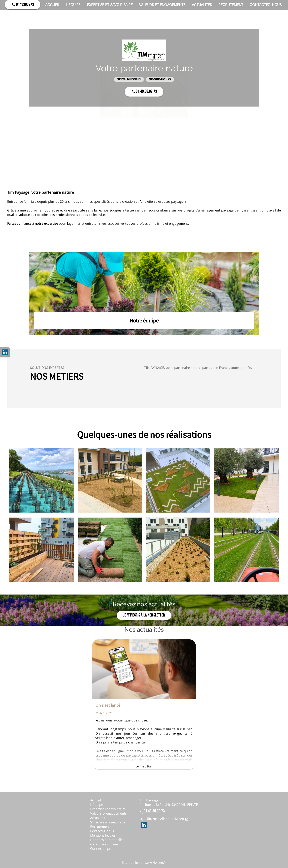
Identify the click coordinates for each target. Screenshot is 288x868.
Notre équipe (144, 320)
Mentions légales (103, 835)
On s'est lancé (108, 705)
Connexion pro (101, 849)
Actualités (202, 5)
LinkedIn (5, 352)
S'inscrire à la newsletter (109, 822)
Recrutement (231, 5)
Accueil (52, 5)
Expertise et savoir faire (110, 5)
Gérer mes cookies (104, 844)
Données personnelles (107, 840)
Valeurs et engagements (162, 5)
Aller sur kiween (174, 819)
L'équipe (73, 5)
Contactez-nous (266, 5)
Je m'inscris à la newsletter (144, 615)
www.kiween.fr (155, 863)
